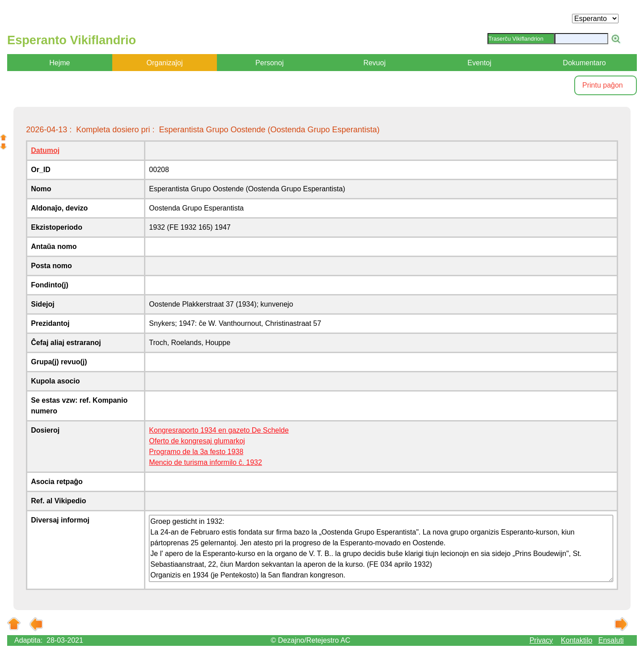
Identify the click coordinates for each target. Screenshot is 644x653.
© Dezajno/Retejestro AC (310, 640)
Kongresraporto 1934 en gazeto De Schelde (219, 430)
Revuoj (374, 63)
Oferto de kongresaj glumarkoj (197, 441)
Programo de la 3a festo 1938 (196, 452)
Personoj (269, 63)
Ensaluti (611, 640)
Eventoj (479, 63)
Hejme (59, 63)
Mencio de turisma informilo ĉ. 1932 (205, 462)
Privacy (541, 640)
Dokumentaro (585, 63)
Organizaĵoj (165, 63)
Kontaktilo (576, 640)
